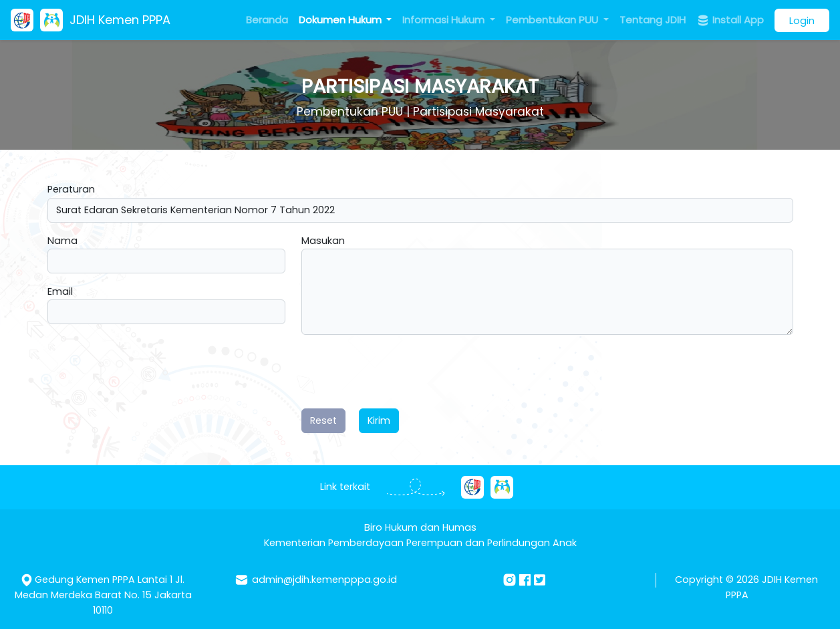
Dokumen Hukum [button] (341, 20)
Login (802, 20)
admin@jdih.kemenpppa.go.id (324, 580)
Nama (62, 241)
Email (60, 291)
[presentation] (403, 372)
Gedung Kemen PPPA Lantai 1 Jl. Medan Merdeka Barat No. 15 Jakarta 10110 (103, 595)
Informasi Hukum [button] (445, 20)
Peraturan (71, 189)
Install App (730, 20)
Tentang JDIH (653, 20)
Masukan (323, 241)
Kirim (379, 420)
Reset (323, 420)
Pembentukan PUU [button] (553, 20)
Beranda (267, 20)
